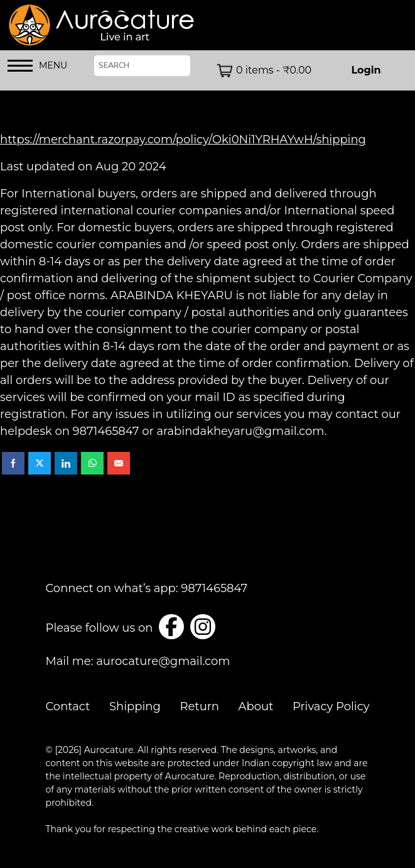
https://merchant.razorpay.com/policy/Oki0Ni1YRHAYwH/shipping (183, 140)
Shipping (135, 706)
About (256, 706)
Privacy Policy (331, 706)
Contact (68, 706)
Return (199, 706)
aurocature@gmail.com (163, 661)
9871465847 (214, 588)
